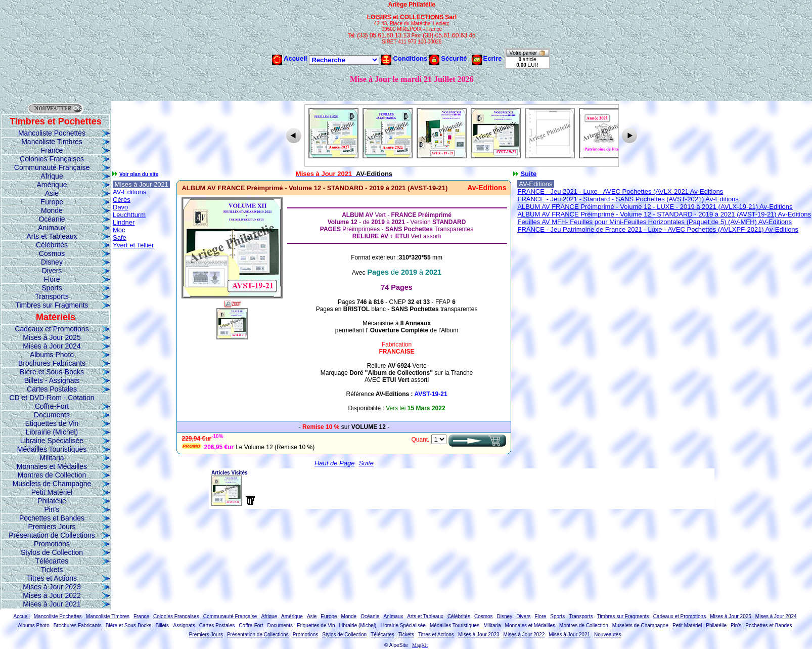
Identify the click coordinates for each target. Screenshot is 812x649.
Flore (52, 279)
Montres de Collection (52, 475)
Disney (52, 262)
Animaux (52, 228)
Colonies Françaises (52, 159)
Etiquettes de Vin (52, 423)
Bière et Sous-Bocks (52, 372)
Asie (52, 193)
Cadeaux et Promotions (52, 329)
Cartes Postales (52, 389)
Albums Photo (52, 355)
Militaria (52, 458)
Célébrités (52, 245)
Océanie (52, 219)
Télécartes (52, 561)
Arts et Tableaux (52, 236)
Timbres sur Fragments (52, 305)
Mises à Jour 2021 (52, 604)
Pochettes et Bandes (52, 518)
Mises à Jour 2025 (52, 337)
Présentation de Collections (52, 535)
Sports (52, 288)
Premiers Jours (52, 527)
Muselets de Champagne (52, 484)
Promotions (52, 544)
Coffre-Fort (52, 406)
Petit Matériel (52, 492)
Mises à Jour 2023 (52, 587)
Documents (52, 415)
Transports (52, 296)
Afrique (52, 176)
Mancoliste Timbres (52, 142)
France (52, 150)
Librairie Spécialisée (52, 441)
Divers (52, 271)
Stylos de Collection (52, 552)
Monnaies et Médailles (52, 466)
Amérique (52, 185)
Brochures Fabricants (52, 363)
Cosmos (52, 253)
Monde (52, 210)
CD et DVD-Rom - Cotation (52, 398)
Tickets (52, 570)
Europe (52, 202)
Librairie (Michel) (52, 432)
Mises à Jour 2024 (52, 346)
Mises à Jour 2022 (52, 595)
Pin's (52, 509)
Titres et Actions (52, 578)
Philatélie (52, 501)
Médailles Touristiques (52, 449)
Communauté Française (52, 167)
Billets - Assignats (52, 380)
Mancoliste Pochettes (52, 133)
